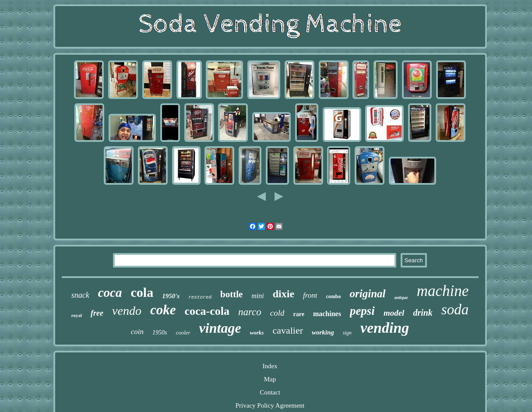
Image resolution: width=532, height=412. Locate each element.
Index (270, 366)
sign (347, 333)
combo (334, 296)
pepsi (362, 311)
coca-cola (207, 311)
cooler (183, 333)
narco (250, 312)
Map (270, 379)
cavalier (288, 330)
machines (327, 314)
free (97, 313)
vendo (127, 311)
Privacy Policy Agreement (270, 405)
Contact (270, 392)
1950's (171, 296)
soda (455, 310)
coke (163, 310)
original (368, 294)
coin (137, 332)
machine (443, 291)
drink (423, 313)
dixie (284, 294)
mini (257, 296)
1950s (160, 333)
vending (385, 328)
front (310, 295)
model (394, 313)
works (257, 333)
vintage (220, 328)
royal (77, 315)
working (323, 332)
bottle (231, 294)
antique (401, 298)
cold (277, 313)
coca (110, 292)
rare (298, 314)
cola (142, 292)
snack (80, 295)
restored (200, 297)
